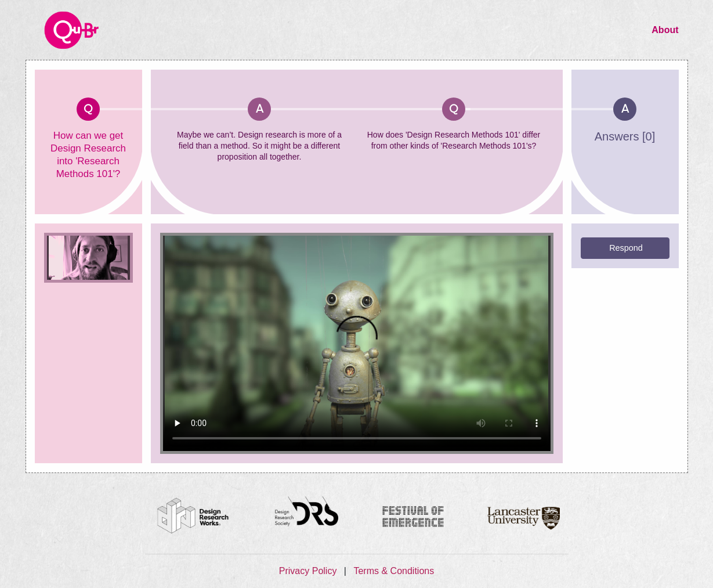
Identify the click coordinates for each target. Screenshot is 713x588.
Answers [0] (625, 136)
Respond (626, 248)
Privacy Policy (309, 571)
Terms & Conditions (394, 571)
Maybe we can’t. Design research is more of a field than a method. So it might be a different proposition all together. (259, 146)
